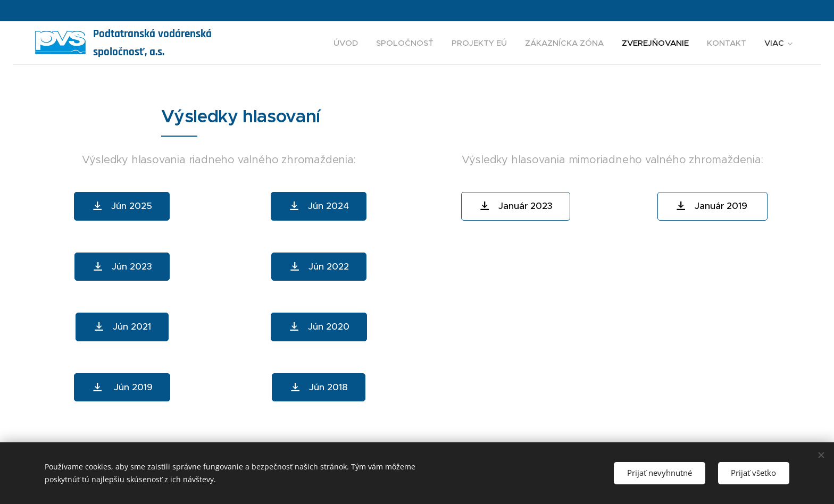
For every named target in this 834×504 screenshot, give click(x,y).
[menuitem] (346, 43)
